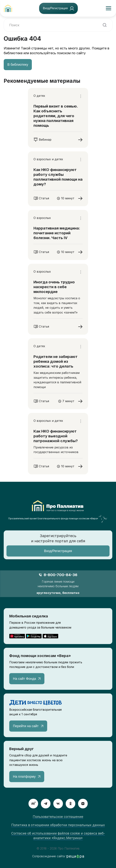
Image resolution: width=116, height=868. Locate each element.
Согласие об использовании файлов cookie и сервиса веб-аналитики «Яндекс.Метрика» (58, 836)
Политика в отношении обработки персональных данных (58, 825)
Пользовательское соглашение (58, 817)
